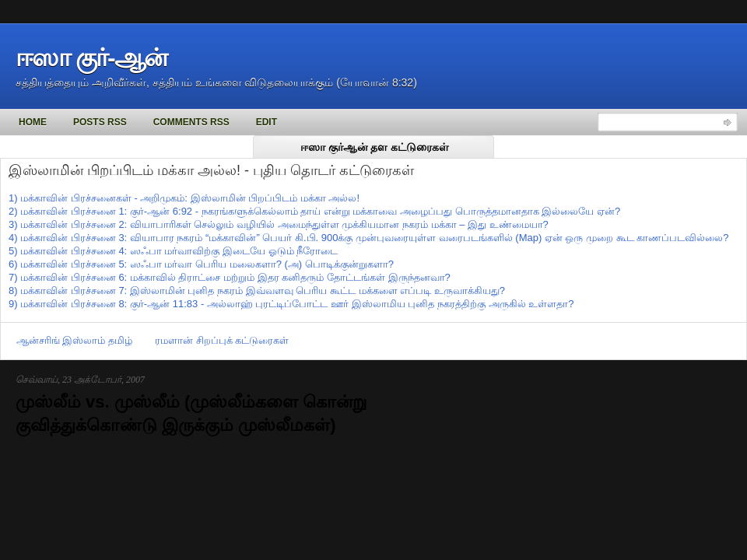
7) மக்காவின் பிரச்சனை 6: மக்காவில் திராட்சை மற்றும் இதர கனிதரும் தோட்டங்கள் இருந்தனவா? (230, 277)
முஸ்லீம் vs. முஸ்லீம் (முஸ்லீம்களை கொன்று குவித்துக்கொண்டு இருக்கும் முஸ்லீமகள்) (191, 414)
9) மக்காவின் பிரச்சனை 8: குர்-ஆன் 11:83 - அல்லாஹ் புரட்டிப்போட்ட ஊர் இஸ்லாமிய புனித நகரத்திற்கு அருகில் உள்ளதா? (291, 304)
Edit (267, 122)
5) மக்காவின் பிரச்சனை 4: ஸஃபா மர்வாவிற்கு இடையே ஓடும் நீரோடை (173, 251)
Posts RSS (100, 122)
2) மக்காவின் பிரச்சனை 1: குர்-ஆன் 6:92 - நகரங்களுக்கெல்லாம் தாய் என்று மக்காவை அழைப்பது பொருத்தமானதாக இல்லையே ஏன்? (314, 211)
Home (33, 122)
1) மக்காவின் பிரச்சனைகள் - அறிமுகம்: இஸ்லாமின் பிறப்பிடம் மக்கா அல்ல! (184, 198)
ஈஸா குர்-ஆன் (91, 58)
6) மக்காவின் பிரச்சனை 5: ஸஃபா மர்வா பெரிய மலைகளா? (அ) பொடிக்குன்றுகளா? (201, 264)
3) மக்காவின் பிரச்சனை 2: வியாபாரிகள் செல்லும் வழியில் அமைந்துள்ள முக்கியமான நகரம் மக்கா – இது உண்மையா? (279, 224)
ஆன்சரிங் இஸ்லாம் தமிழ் (74, 340)
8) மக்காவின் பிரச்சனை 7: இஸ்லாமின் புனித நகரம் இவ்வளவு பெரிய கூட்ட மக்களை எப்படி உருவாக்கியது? (257, 290)
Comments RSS (191, 122)
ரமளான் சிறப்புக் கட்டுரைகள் (222, 340)
